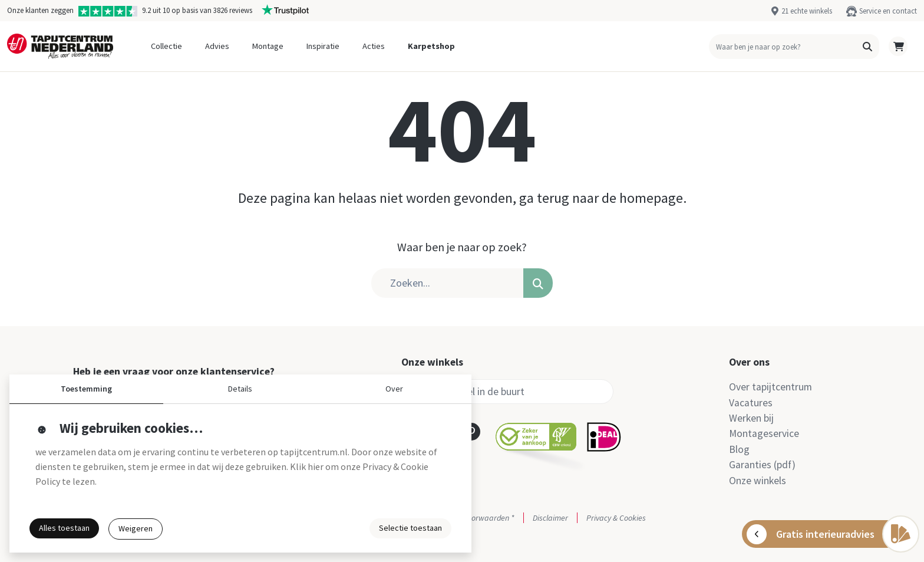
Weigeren (136, 528)
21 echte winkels (807, 11)
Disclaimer (550, 518)
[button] (867, 47)
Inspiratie (323, 46)
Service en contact (888, 11)
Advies (217, 46)
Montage (268, 46)
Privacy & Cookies (616, 518)
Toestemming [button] (86, 389)
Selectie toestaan (410, 528)
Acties (374, 46)
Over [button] (394, 389)
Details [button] (240, 389)
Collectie (166, 46)
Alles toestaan (64, 528)
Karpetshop (431, 46)
